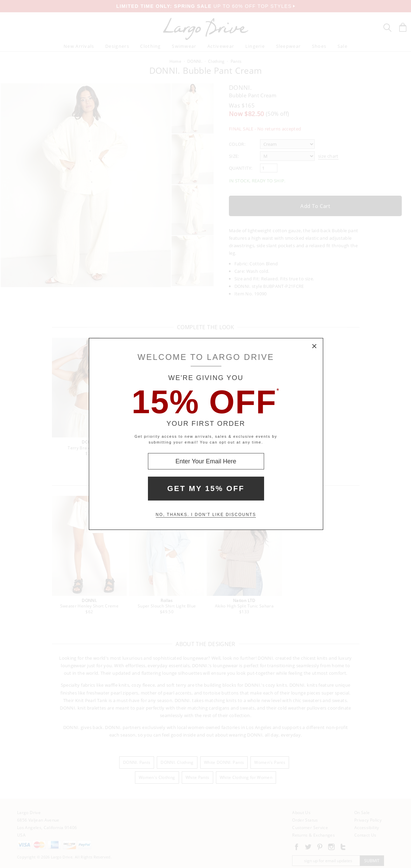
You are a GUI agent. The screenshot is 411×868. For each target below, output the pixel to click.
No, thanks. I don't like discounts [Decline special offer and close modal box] (206, 515)
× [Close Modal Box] (315, 347)
